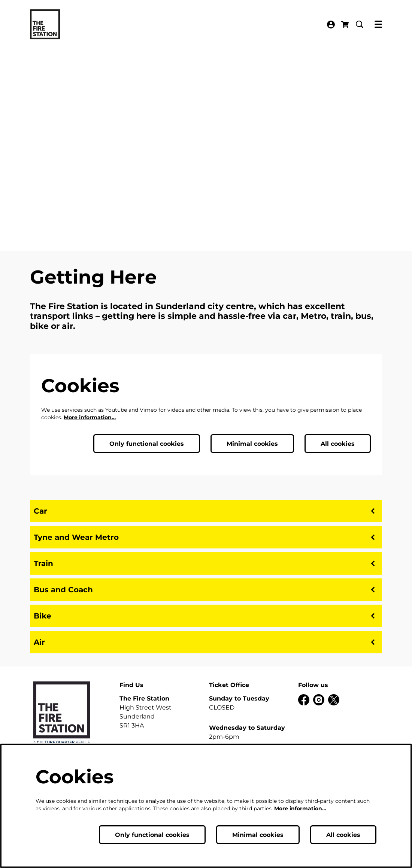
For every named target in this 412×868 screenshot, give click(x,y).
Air (206, 642)
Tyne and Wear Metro (206, 537)
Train (206, 563)
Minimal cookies (252, 444)
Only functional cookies (147, 444)
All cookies (338, 444)
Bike (206, 616)
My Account (331, 25)
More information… (90, 417)
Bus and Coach (206, 590)
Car (206, 511)
